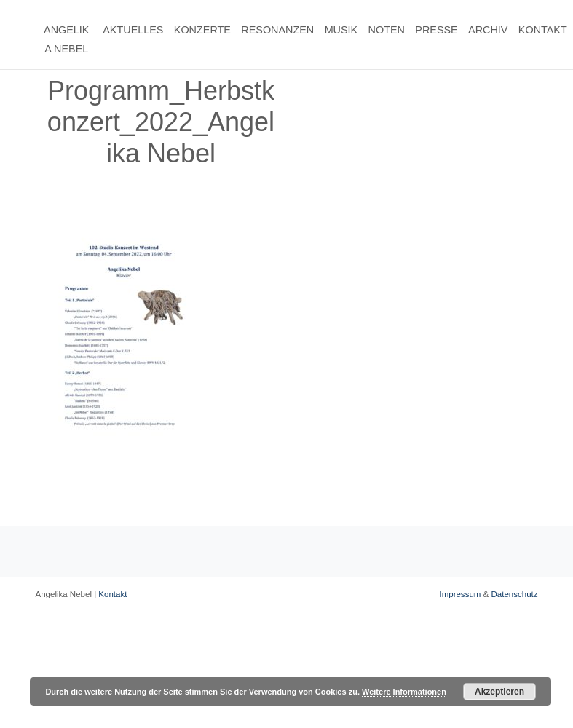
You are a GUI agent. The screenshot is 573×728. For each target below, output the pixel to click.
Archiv (488, 30)
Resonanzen (277, 30)
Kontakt (543, 30)
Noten (387, 30)
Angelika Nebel (66, 39)
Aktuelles (133, 30)
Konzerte (202, 30)
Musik (341, 30)
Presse (436, 30)
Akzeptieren (499, 692)
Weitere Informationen (404, 692)
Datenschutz (514, 594)
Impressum (460, 594)
